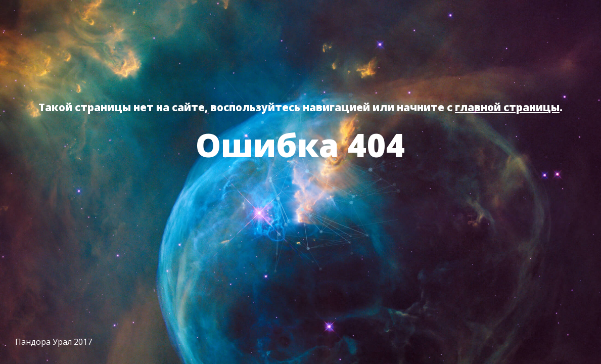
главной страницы (507, 107)
